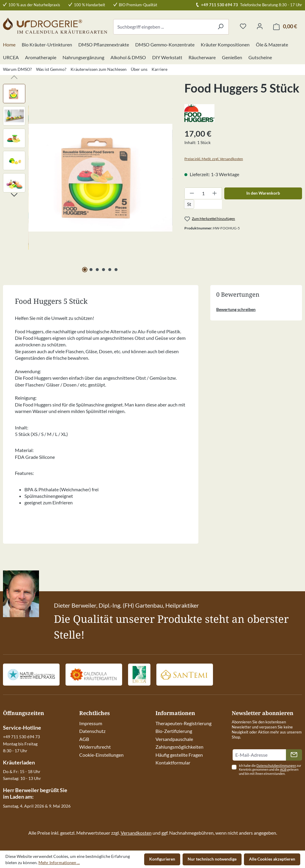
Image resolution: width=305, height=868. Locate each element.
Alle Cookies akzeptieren (272, 859)
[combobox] (163, 27)
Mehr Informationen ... (59, 862)
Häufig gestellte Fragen (179, 755)
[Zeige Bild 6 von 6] (116, 270)
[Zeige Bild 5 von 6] (110, 270)
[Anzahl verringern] (192, 193)
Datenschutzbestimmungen (276, 765)
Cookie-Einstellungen (101, 755)
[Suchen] (221, 27)
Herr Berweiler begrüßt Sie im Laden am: (35, 793)
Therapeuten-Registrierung (183, 723)
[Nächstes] (14, 194)
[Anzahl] (203, 193)
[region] (88, 178)
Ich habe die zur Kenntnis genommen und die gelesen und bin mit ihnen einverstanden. (270, 770)
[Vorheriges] (14, 76)
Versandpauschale (174, 739)
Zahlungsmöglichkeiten (179, 747)
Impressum (91, 723)
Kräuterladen (19, 762)
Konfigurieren (162, 859)
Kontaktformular (173, 763)
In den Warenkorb (263, 193)
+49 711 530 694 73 (220, 5)
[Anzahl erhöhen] (215, 193)
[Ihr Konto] (260, 26)
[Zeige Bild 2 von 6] (91, 270)
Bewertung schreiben (236, 309)
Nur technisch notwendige (212, 859)
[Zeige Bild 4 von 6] (103, 270)
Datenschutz (92, 731)
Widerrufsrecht (95, 747)
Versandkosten (136, 833)
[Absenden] (294, 755)
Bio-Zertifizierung (174, 731)
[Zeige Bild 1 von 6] (85, 270)
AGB (84, 739)
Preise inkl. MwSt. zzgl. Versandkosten (214, 159)
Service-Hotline (22, 728)
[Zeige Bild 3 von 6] (97, 270)
